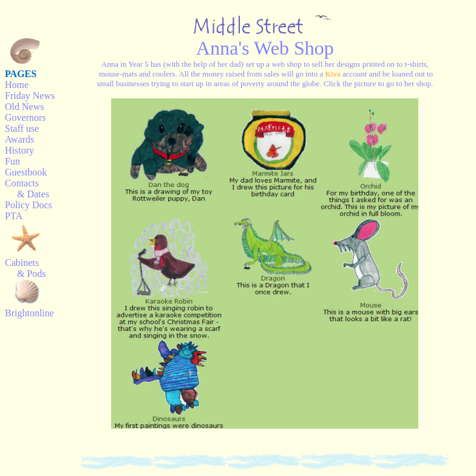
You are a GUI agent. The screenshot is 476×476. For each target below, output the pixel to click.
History (19, 150)
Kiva (333, 74)
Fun (12, 161)
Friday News (30, 96)
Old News (24, 107)
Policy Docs (29, 205)
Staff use (22, 128)
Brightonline (29, 313)
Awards (19, 139)
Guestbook (26, 172)
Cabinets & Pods (25, 268)
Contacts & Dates (27, 189)
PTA (14, 216)
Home (17, 85)
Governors (25, 117)
